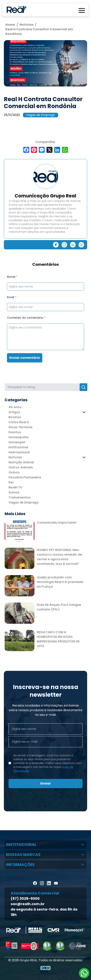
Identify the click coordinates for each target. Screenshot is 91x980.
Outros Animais (21, 467)
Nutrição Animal (21, 462)
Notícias (15, 457)
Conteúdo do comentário (26, 318)
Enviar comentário (25, 358)
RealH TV (15, 487)
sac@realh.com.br (28, 904)
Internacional (19, 452)
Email (12, 297)
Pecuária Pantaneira (25, 477)
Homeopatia (18, 437)
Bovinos (15, 417)
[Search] (42, 387)
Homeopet (17, 442)
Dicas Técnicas (20, 427)
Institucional (18, 447)
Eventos (15, 432)
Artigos (14, 412)
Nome (12, 277)
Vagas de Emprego (41, 115)
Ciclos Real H (19, 422)
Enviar (46, 783)
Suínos (14, 492)
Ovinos (14, 472)
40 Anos (15, 407)
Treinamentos (20, 497)
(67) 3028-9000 (25, 898)
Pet (11, 482)
